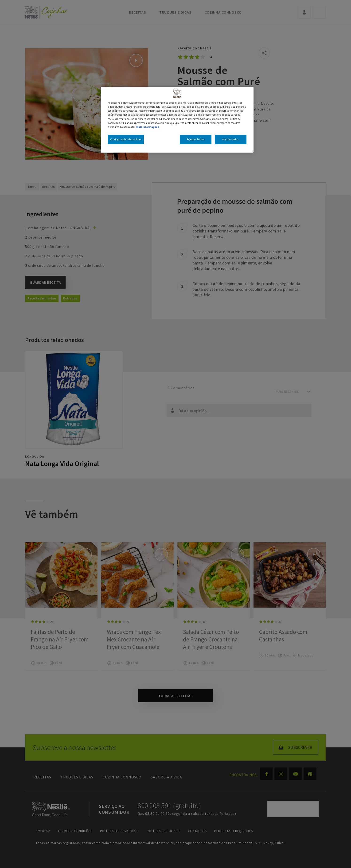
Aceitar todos (230, 139)
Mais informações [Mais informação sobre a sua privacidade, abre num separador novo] (148, 127)
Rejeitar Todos (195, 139)
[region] (177, 120)
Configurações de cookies (126, 139)
